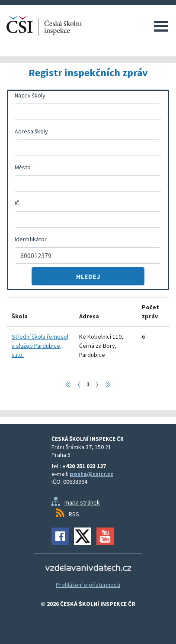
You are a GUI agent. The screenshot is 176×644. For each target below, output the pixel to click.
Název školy (30, 95)
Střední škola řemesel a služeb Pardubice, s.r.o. (40, 346)
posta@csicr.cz (91, 474)
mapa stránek (82, 502)
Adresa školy (31, 131)
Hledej (88, 276)
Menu (161, 26)
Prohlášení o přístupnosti (88, 585)
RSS (74, 514)
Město (23, 167)
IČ (17, 203)
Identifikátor (31, 239)
